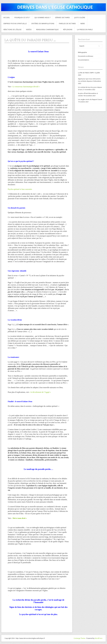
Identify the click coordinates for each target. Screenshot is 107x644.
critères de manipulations (43, 23)
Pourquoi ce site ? (22, 17)
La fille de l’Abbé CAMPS (86, 73)
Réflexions (68, 29)
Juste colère (80, 17)
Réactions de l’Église (12, 29)
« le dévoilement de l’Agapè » (40, 392)
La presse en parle (85, 29)
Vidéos (29, 29)
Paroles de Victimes (67, 23)
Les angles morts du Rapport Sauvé (90, 99)
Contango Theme (79, 638)
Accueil (7, 17)
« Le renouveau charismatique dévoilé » (26, 87)
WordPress (99, 638)
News (83, 23)
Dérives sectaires (62, 17)
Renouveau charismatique (47, 29)
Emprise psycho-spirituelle (15, 23)
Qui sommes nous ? (42, 17)
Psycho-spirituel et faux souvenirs (20, 189)
